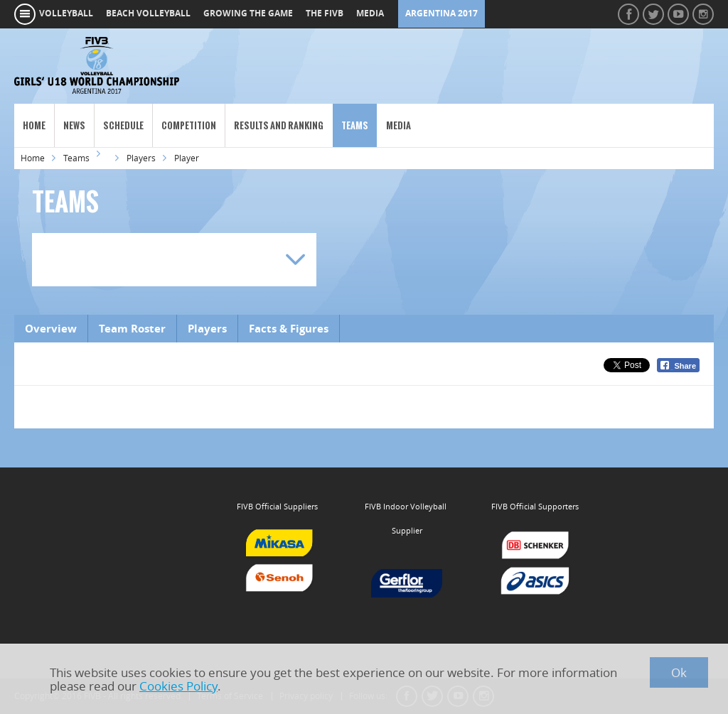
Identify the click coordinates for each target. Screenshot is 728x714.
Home (34, 125)
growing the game (248, 13)
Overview (51, 329)
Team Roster (132, 329)
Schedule (123, 125)
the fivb (325, 13)
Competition (189, 125)
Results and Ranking (279, 125)
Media (398, 125)
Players (141, 158)
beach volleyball (148, 13)
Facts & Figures (289, 329)
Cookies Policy (178, 686)
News (74, 125)
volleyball (66, 13)
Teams (355, 125)
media (370, 13)
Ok (679, 672)
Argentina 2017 (441, 13)
